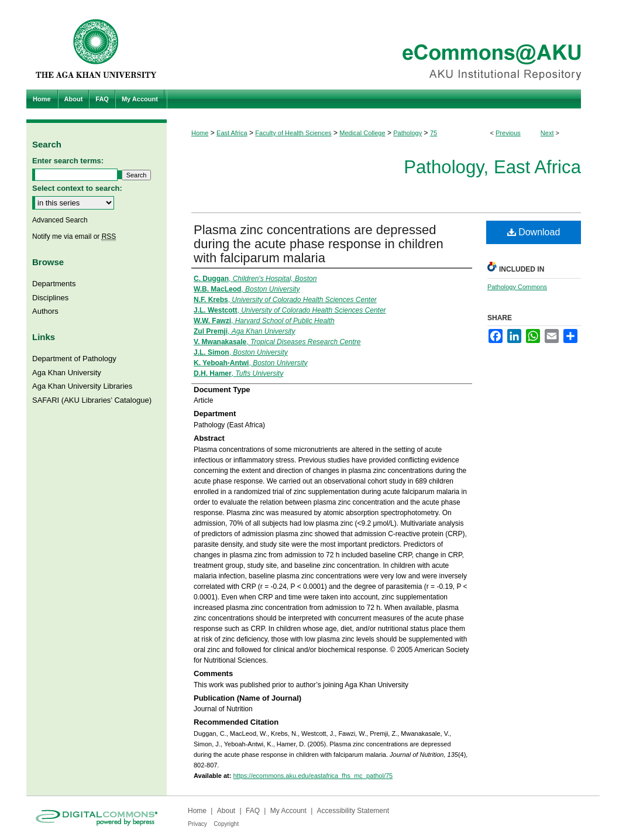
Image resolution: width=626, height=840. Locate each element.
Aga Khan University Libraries (82, 386)
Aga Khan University (67, 373)
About (226, 811)
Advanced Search (60, 220)
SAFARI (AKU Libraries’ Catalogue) (92, 400)
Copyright (226, 824)
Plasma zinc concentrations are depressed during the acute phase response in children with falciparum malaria (319, 244)
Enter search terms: (68, 161)
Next (547, 133)
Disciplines (50, 298)
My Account (288, 811)
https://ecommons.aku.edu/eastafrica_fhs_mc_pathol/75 (313, 776)
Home (200, 133)
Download (534, 232)
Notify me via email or (74, 236)
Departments (54, 284)
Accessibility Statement (353, 811)
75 (434, 133)
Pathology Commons (517, 287)
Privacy (197, 824)
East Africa (232, 133)
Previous (508, 133)
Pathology (407, 133)
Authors (45, 311)
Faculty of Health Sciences (293, 133)
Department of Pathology (74, 359)
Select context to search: (77, 188)
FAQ (253, 811)
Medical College (362, 133)
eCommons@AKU (383, 45)
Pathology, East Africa (492, 167)
